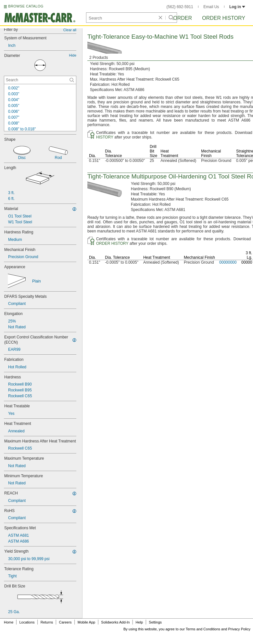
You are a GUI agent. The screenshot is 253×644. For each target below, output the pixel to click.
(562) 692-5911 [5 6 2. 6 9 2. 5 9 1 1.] (180, 7)
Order (183, 18)
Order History (224, 18)
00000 (247, 262)
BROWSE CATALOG (26, 6)
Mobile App (86, 622)
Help (139, 622)
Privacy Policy (239, 629)
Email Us (211, 7)
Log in (237, 7)
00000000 (228, 262)
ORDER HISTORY (112, 243)
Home (9, 622)
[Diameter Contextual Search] (40, 80)
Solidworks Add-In (115, 622)
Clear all (70, 30)
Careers (65, 622)
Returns (47, 622)
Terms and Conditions (203, 629)
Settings (155, 622)
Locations (27, 622)
